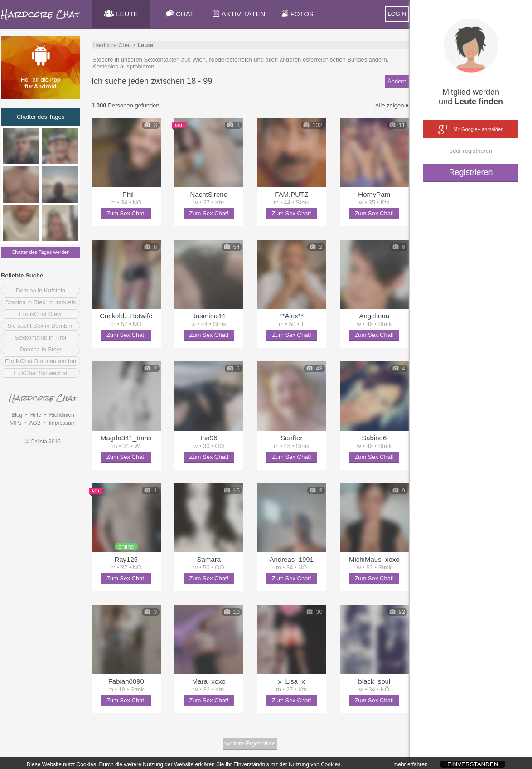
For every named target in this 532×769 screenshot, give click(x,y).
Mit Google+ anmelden (471, 130)
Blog (17, 415)
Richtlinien (61, 415)
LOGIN (397, 14)
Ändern (397, 81)
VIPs (16, 423)
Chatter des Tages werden (40, 252)
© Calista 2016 (43, 442)
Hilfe (36, 415)
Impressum (62, 423)
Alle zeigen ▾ (392, 105)
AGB (35, 423)
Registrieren (471, 172)
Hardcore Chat (112, 45)
